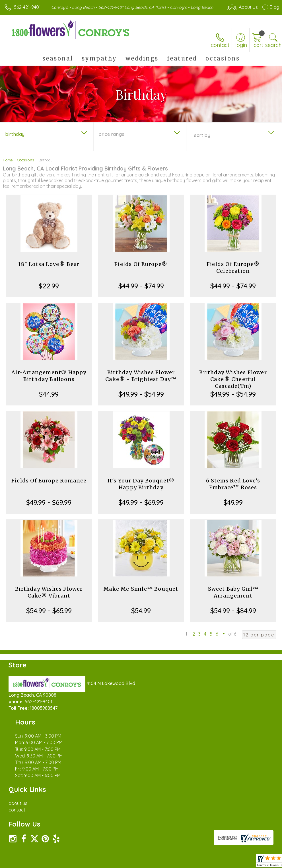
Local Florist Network (223, 821)
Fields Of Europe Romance (49, 486)
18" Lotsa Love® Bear (49, 270)
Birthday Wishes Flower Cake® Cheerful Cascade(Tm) (233, 385)
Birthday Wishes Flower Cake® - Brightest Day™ (141, 381)
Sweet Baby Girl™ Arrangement (233, 598)
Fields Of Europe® (141, 270)
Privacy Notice (182, 821)
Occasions (25, 166)
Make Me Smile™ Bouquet (141, 595)
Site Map (258, 821)
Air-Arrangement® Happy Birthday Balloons (49, 381)
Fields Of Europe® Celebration (233, 273)
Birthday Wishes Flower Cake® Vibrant (49, 598)
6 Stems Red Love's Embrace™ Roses (233, 490)
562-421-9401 (27, 7)
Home (8, 166)
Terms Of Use (149, 821)
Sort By (202, 141)
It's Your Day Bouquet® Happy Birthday (141, 490)
